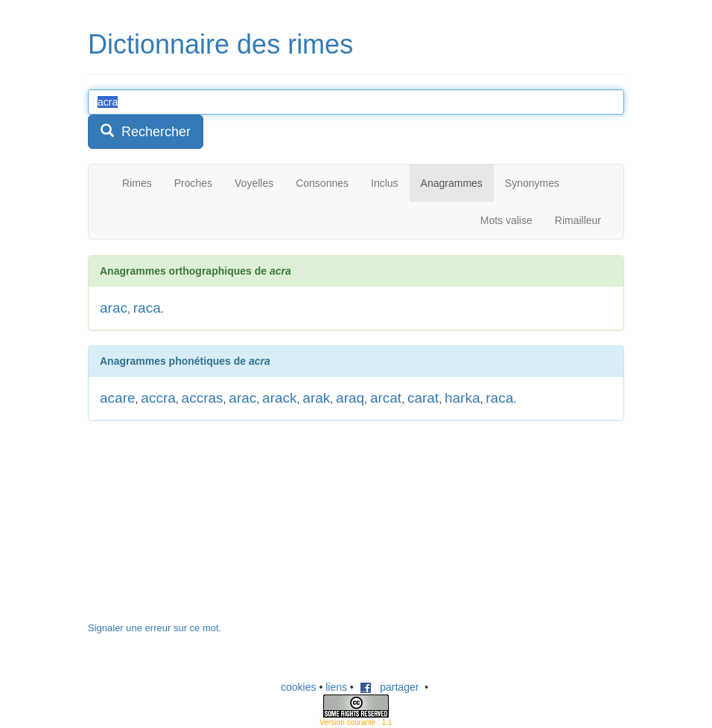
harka (463, 398)
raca (147, 308)
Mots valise (506, 220)
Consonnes (322, 183)
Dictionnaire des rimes (220, 44)
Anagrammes (452, 183)
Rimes (137, 183)
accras (203, 398)
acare (118, 398)
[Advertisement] (200, 529)
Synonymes (532, 183)
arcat (386, 398)
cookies (298, 687)
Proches (193, 183)
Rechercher (146, 131)
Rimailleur (578, 220)
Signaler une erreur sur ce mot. (155, 628)
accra (158, 398)
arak (316, 398)
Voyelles (254, 183)
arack (279, 398)
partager (390, 687)
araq (350, 398)
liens (336, 687)
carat (423, 398)
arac (114, 308)
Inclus (385, 183)
